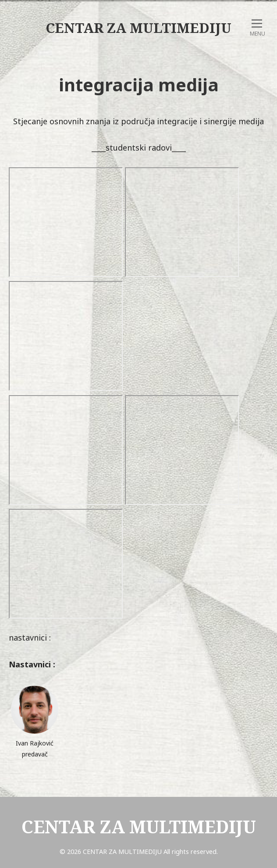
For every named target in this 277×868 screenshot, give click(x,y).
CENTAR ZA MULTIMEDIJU (138, 28)
